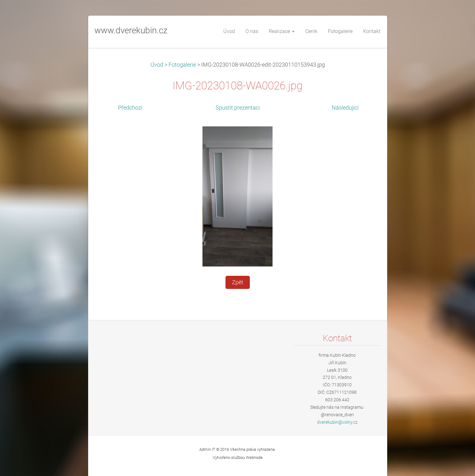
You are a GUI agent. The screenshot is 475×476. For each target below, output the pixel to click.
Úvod (157, 65)
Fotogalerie (182, 65)
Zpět (238, 282)
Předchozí (130, 108)
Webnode (254, 457)
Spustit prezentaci (238, 108)
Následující (345, 108)
